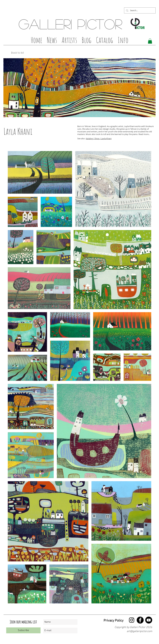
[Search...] (140, 10)
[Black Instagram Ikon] (132, 620)
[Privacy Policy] (111, 621)
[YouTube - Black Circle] (149, 620)
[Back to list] (14, 53)
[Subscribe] (23, 630)
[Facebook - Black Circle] (140, 620)
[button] (69, 41)
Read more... (144, 134)
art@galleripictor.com (139, 631)
